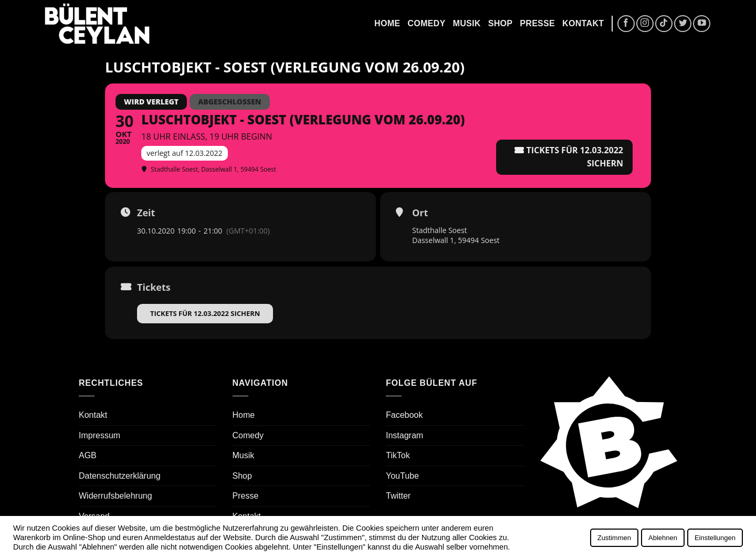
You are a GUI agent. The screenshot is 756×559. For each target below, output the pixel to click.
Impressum (99, 435)
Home (387, 23)
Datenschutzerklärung (120, 476)
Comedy (426, 23)
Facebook (404, 415)
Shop (501, 23)
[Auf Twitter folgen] (683, 24)
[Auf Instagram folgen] (645, 24)
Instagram (405, 435)
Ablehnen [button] (663, 538)
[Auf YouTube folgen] (702, 24)
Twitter (398, 496)
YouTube (402, 476)
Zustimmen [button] (614, 538)
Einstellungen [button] (715, 538)
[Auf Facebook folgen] (626, 24)
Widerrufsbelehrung (115, 496)
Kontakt (583, 23)
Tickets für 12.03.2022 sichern (205, 313)
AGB (88, 455)
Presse (537, 23)
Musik (466, 23)
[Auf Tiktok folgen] (664, 24)
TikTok (398, 455)
